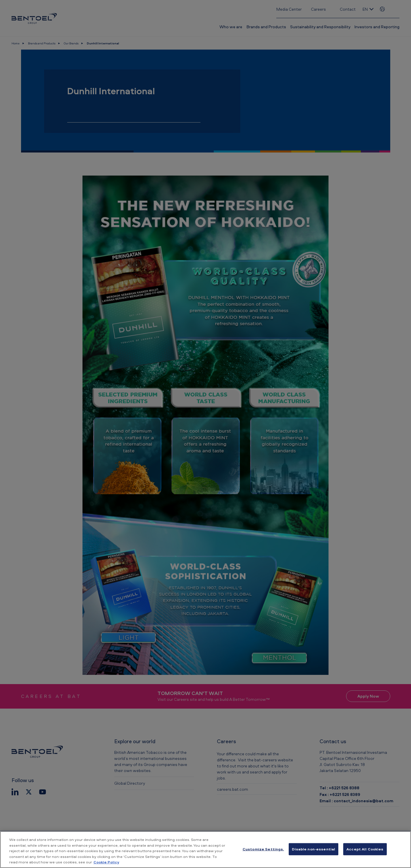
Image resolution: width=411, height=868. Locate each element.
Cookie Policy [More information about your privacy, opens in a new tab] (106, 862)
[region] (205, 850)
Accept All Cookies (365, 849)
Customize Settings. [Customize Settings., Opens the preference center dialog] (263, 849)
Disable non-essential (314, 849)
